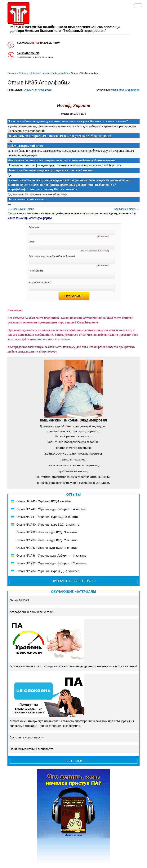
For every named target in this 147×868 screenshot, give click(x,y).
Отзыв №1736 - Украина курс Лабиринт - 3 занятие (51, 556)
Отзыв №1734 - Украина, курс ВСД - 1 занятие (48, 571)
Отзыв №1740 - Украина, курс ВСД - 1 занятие (48, 525)
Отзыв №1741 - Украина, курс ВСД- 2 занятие (47, 517)
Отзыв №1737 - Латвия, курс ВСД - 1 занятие (47, 548)
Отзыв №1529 (19, 600)
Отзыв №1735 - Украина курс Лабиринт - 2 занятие (51, 563)
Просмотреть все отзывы (73, 581)
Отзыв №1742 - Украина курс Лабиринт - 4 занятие (51, 509)
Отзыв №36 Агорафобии (125, 90)
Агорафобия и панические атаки (32, 612)
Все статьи (73, 761)
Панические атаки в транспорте (31, 749)
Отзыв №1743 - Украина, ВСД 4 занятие (44, 501)
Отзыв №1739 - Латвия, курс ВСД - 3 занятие (47, 532)
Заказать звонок (28, 53)
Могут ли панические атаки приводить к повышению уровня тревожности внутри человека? (73, 666)
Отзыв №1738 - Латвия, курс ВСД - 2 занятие (47, 540)
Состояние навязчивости (27, 737)
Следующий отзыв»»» (127, 209)
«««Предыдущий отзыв (21, 209)
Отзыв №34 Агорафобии (38, 90)
